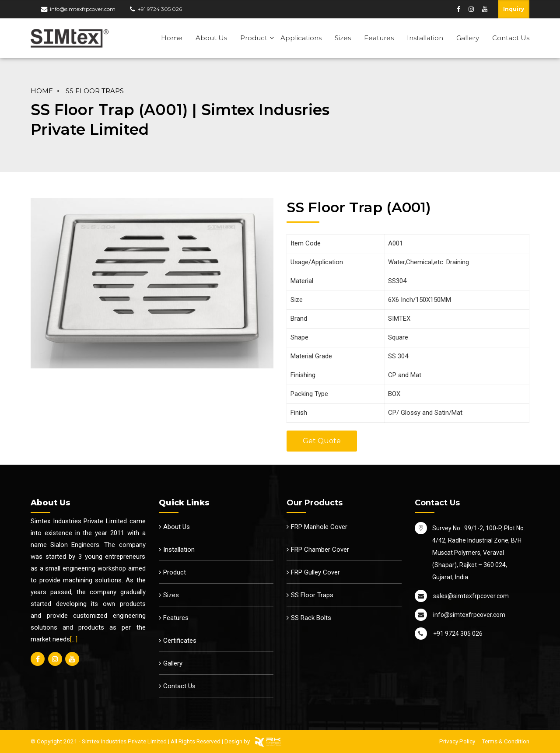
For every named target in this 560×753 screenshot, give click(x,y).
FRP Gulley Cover (315, 572)
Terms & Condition (506, 741)
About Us (211, 38)
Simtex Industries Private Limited (124, 741)
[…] (74, 639)
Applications (301, 38)
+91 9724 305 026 (160, 9)
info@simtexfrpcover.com (83, 9)
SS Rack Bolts (311, 618)
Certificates (180, 641)
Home (172, 38)
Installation (425, 38)
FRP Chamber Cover (320, 550)
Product (254, 38)
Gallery (468, 38)
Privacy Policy (457, 741)
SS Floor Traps (95, 91)
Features (379, 38)
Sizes (343, 38)
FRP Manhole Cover (319, 527)
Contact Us (511, 38)
